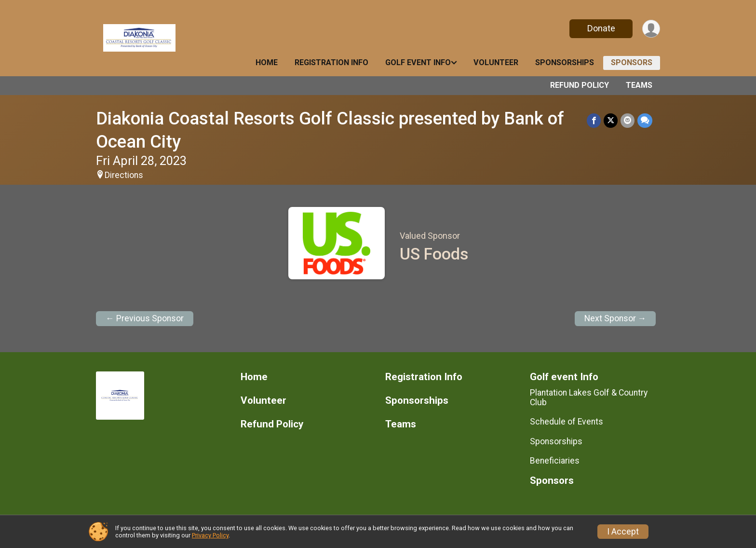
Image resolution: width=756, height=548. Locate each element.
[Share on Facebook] (594, 120)
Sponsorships (565, 62)
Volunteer (496, 62)
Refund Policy (580, 85)
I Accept (623, 532)
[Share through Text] (645, 120)
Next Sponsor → (615, 318)
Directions (124, 175)
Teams (639, 85)
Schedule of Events (567, 422)
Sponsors (632, 62)
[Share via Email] (628, 120)
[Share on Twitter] (611, 120)
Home (267, 62)
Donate (601, 28)
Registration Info (331, 62)
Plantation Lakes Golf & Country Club (589, 397)
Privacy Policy (210, 535)
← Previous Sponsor (145, 318)
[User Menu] (651, 29)
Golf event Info (418, 62)
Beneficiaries (555, 461)
